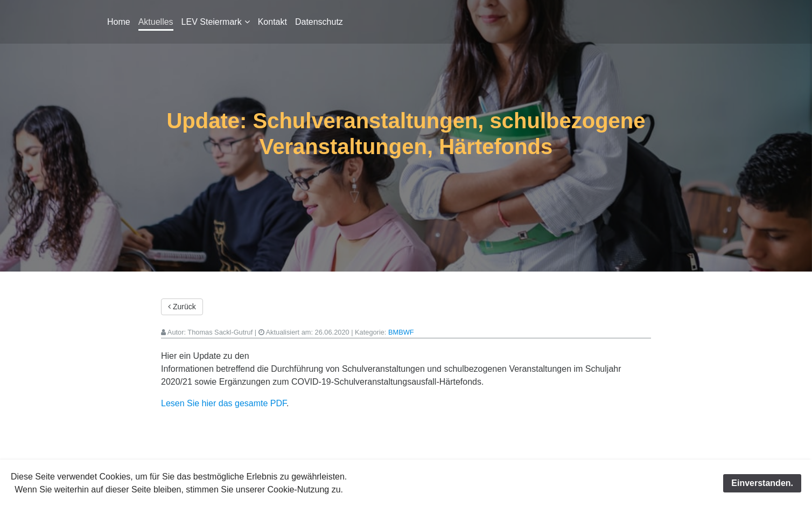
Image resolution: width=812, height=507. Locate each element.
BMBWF (401, 332)
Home (119, 22)
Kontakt (272, 22)
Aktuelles (156, 22)
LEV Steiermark (212, 22)
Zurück (182, 307)
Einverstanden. (762, 483)
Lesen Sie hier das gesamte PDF (224, 403)
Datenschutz (319, 22)
